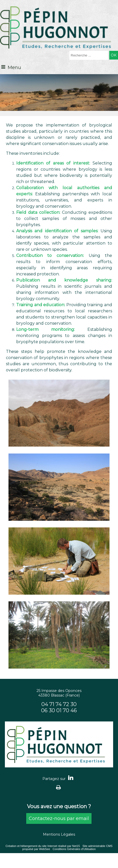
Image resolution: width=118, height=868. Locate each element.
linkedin (71, 778)
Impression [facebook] (58, 787)
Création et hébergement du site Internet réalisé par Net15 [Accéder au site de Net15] (43, 846)
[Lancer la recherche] (114, 55)
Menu (14, 67)
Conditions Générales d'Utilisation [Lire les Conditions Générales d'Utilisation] (74, 849)
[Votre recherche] (89, 55)
